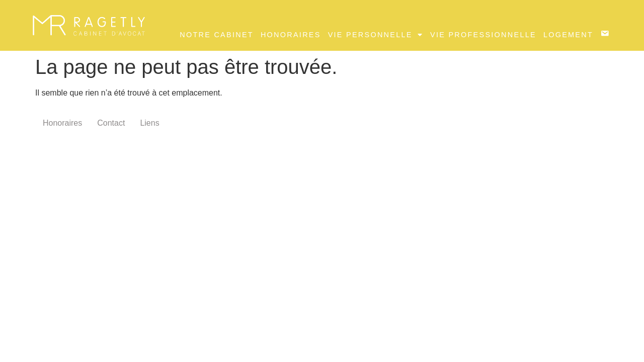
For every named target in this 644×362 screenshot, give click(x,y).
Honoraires (291, 35)
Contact (111, 123)
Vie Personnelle (376, 35)
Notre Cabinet (217, 35)
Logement (568, 35)
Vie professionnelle (483, 35)
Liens (149, 123)
